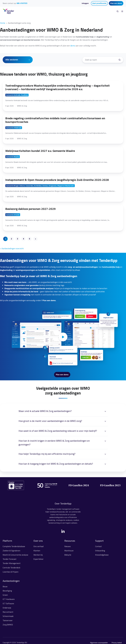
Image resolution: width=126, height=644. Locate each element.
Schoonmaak (8, 616)
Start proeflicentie (99, 3)
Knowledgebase (102, 555)
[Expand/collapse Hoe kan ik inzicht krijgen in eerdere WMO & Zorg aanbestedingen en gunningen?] (105, 441)
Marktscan (69, 551)
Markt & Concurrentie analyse (15, 555)
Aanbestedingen (11, 581)
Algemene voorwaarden (99, 643)
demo (73, 46)
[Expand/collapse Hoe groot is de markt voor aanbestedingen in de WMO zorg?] (105, 421)
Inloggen (85, 3)
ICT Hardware (9, 599)
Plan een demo (116, 3)
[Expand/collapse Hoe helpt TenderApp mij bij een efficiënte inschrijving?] (105, 454)
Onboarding (100, 551)
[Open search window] (118, 11)
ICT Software (8, 603)
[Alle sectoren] (18, 60)
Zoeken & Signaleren (11, 551)
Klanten (37, 551)
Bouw (5, 586)
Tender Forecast (10, 559)
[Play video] (63, 337)
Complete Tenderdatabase (14, 546)
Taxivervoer (8, 620)
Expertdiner (38, 559)
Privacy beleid (117, 643)
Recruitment (8, 612)
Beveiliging (7, 591)
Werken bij (38, 555)
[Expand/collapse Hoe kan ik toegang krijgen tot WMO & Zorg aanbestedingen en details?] (105, 464)
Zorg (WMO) (8, 625)
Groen (5, 595)
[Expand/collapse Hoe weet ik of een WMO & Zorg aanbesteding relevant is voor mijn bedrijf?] (105, 431)
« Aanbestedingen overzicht (12, 248)
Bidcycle (68, 555)
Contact (98, 546)
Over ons (38, 541)
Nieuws (68, 546)
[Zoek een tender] (120, 60)
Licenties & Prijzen (11, 572)
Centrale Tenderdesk (11, 568)
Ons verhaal (39, 546)
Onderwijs (7, 608)
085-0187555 (22, 3)
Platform (7, 541)
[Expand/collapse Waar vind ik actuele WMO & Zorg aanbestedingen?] (105, 411)
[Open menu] (122, 11)
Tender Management (12, 563)
